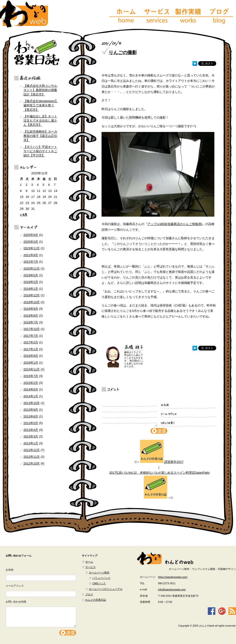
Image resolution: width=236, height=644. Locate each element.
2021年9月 (31, 255)
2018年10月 (32, 302)
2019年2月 (31, 282)
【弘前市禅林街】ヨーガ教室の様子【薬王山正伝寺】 (40, 136)
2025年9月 (31, 235)
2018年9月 (31, 309)
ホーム (89, 562)
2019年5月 (31, 275)
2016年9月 (31, 356)
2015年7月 (31, 376)
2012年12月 (32, 450)
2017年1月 (31, 349)
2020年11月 (32, 268)
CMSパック (99, 583)
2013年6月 (31, 416)
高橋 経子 (134, 348)
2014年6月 (31, 389)
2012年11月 (32, 457)
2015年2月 (31, 383)
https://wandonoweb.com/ (173, 577)
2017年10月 (32, 329)
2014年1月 (31, 396)
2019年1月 (31, 289)
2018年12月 (32, 295)
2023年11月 (32, 248)
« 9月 (24, 215)
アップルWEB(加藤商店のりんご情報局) (175, 224)
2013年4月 (31, 430)
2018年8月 (31, 316)
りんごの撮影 (123, 52)
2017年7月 (31, 336)
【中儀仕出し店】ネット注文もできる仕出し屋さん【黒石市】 (40, 121)
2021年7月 (31, 262)
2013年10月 (32, 403)
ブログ (89, 594)
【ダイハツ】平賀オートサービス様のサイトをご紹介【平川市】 (40, 151)
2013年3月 (31, 436)
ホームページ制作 (99, 572)
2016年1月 (31, 363)
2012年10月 (32, 463)
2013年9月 (31, 410)
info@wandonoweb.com (172, 589)
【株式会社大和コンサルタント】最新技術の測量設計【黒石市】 (40, 90)
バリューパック (101, 578)
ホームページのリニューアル (106, 589)
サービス (90, 567)
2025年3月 (31, 242)
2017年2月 (31, 342)
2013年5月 (31, 423)
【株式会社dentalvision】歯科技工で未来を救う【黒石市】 (41, 105)
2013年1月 (31, 443)
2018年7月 (31, 322)
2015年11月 (32, 369)
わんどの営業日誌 (96, 600)
